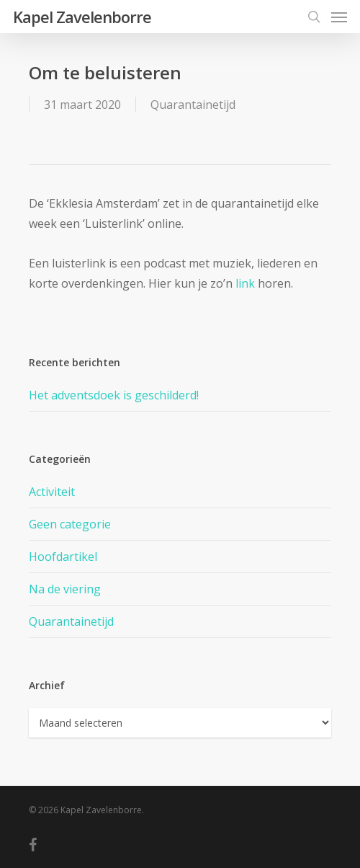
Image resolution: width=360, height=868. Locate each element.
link (245, 283)
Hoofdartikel (63, 557)
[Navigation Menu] (339, 17)
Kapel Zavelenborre (82, 17)
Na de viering (65, 589)
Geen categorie (70, 524)
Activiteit (52, 492)
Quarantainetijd (193, 105)
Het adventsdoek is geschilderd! (114, 395)
